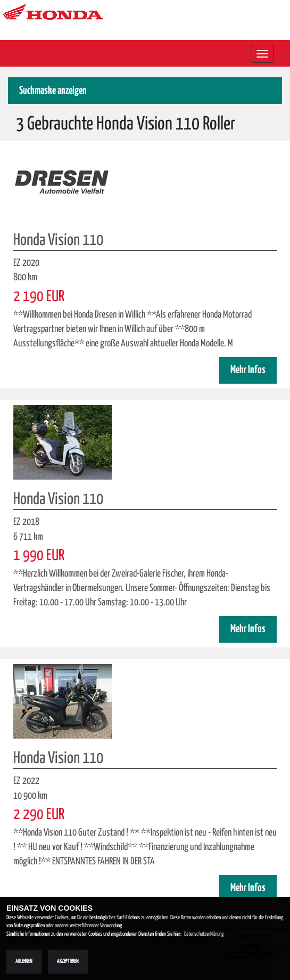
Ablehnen (24, 961)
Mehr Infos (248, 370)
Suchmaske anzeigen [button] (53, 91)
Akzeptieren (68, 961)
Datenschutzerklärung (204, 934)
